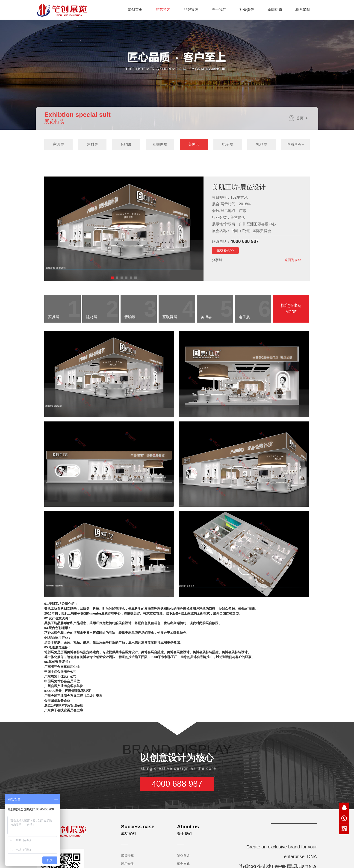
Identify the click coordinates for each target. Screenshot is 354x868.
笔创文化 (183, 841)
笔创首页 (135, 10)
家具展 (59, 144)
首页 (300, 118)
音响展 (126, 144)
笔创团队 (183, 865)
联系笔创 (303, 10)
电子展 (228, 144)
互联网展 (160, 144)
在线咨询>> (225, 250)
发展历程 (183, 849)
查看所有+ (295, 144)
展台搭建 (127, 832)
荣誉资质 (183, 857)
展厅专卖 (127, 841)
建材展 (92, 144)
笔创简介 (183, 832)
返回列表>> (293, 260)
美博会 (194, 144)
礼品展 (262, 144)
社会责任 (247, 10)
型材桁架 (127, 857)
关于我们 (219, 10)
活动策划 (127, 849)
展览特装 (163, 10)
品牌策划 (191, 10)
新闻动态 (275, 10)
